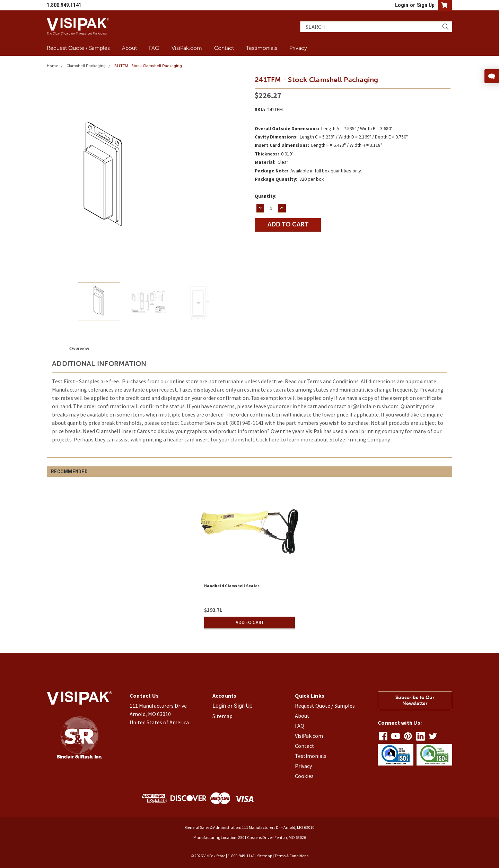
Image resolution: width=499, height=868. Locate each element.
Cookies (304, 776)
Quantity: (266, 196)
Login (402, 5)
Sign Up (426, 5)
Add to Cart (249, 622)
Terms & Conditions (291, 856)
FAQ (154, 48)
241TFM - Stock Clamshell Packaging (148, 66)
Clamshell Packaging (86, 66)
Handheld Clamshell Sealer (232, 586)
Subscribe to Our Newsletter (415, 700)
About (129, 48)
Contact (224, 48)
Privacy (298, 48)
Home (52, 66)
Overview (79, 348)
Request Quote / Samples (78, 48)
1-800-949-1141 (241, 856)
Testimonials (262, 48)
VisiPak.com (187, 48)
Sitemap (222, 716)
